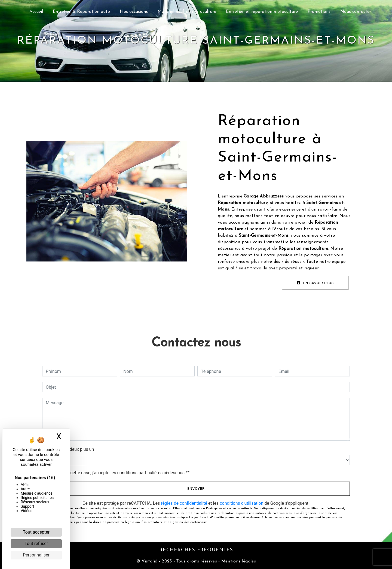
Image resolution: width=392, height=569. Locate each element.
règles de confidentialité (184, 503)
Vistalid (150, 561)
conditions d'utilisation (241, 503)
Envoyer (196, 489)
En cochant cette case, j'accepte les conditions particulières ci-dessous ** (119, 473)
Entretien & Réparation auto (81, 12)
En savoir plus (315, 283)
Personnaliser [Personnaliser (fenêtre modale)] (36, 555)
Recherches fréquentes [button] (196, 550)
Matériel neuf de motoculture (187, 12)
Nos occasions (134, 12)
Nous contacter (356, 12)
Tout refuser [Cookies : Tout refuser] (36, 544)
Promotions (319, 12)
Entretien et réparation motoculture (262, 12)
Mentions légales (238, 561)
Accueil (36, 12)
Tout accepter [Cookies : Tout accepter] (36, 532)
